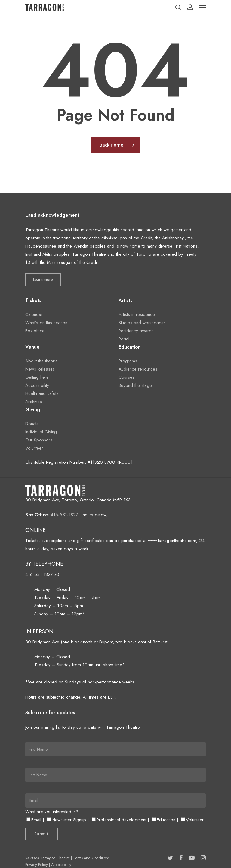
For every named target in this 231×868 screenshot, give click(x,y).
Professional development (119, 820)
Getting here (37, 377)
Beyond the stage (135, 385)
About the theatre (42, 361)
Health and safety (42, 393)
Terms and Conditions (91, 858)
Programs (128, 361)
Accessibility (37, 385)
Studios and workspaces (142, 323)
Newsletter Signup (66, 820)
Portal (124, 339)
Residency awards (136, 331)
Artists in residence (137, 314)
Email (34, 820)
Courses (126, 377)
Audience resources (138, 369)
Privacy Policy (37, 865)
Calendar (34, 314)
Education (164, 820)
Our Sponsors (39, 440)
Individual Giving (41, 432)
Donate (32, 424)
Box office (35, 331)
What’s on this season (46, 323)
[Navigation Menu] (202, 7)
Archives (34, 402)
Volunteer (34, 448)
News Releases (40, 369)
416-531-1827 (64, 515)
